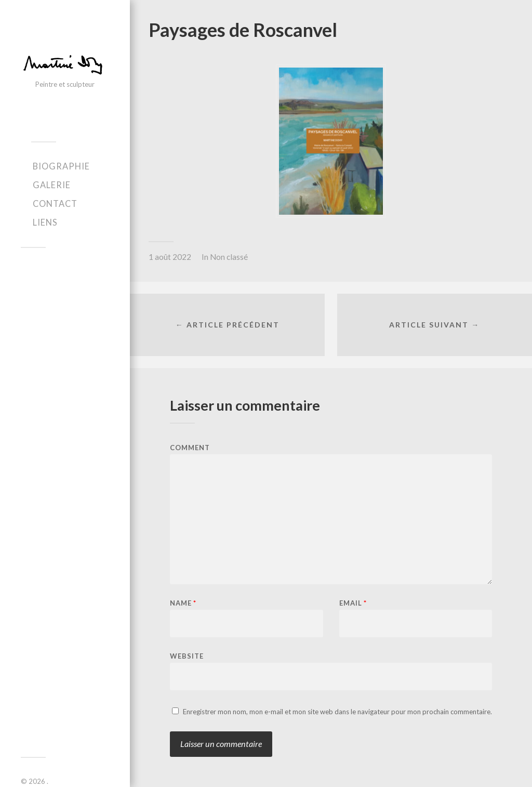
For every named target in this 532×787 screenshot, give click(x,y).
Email (353, 603)
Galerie (52, 185)
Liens (45, 222)
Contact (55, 204)
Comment (190, 448)
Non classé (229, 257)
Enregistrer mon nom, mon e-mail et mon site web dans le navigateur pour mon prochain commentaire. (337, 712)
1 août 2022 (170, 257)
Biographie (61, 166)
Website (187, 656)
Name (183, 603)
